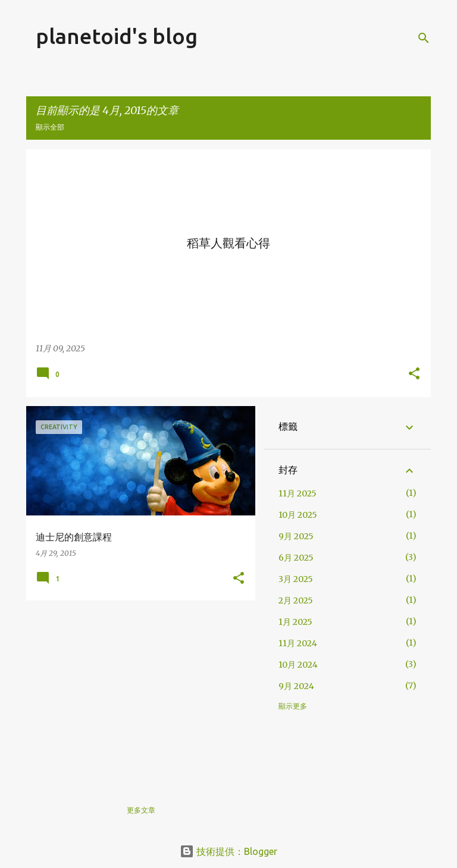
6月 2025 (296, 558)
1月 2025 (295, 622)
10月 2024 (298, 665)
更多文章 (141, 810)
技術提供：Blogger (228, 851)
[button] (414, 375)
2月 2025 (296, 600)
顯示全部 (50, 127)
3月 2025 (296, 579)
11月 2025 (298, 493)
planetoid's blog (117, 36)
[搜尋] (424, 38)
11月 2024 (298, 643)
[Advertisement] (136, 693)
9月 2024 (296, 686)
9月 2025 (296, 536)
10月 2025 (298, 515)
